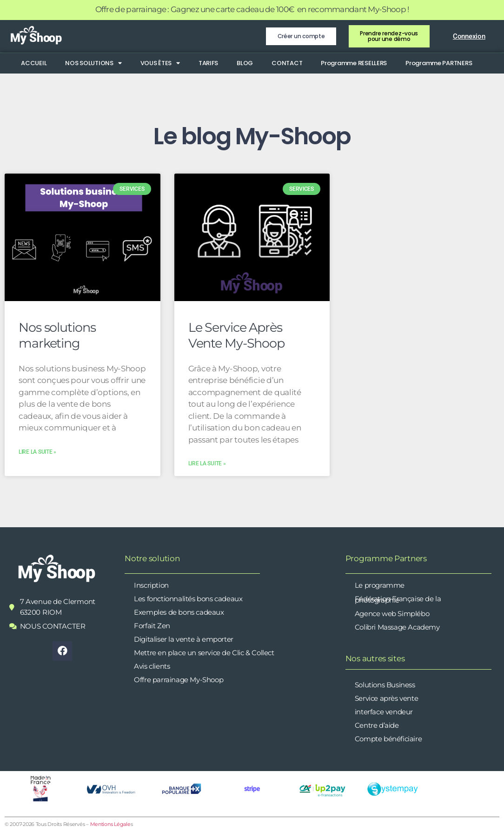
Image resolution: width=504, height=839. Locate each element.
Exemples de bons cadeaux (179, 612)
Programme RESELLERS (354, 63)
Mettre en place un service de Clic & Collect (204, 653)
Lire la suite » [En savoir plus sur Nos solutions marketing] (37, 452)
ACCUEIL (34, 63)
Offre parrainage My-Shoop (179, 680)
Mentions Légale (110, 824)
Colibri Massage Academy (397, 627)
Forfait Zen (152, 626)
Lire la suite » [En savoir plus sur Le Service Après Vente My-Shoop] (207, 463)
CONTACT (287, 63)
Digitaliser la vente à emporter (184, 639)
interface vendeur (384, 712)
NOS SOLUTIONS (93, 63)
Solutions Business (385, 685)
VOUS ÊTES (160, 63)
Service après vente (386, 698)
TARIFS (208, 63)
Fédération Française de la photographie (398, 599)
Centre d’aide (377, 725)
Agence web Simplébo (392, 614)
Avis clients (152, 666)
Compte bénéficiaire (388, 739)
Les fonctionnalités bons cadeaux (188, 599)
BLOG (245, 63)
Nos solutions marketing (57, 335)
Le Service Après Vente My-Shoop (236, 335)
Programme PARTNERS (439, 63)
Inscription (151, 585)
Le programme (380, 585)
